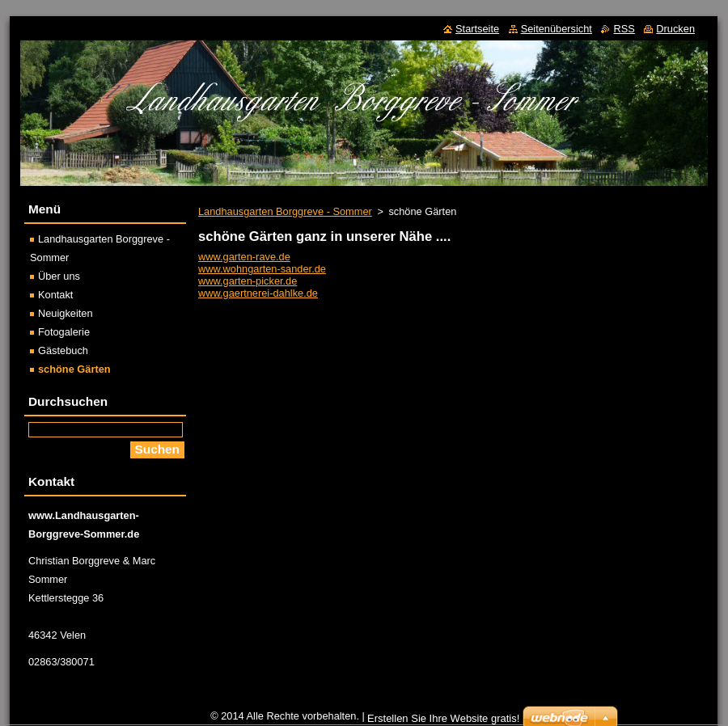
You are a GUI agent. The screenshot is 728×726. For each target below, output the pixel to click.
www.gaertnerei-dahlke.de (258, 293)
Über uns (59, 276)
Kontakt (55, 295)
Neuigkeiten (66, 313)
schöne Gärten (74, 369)
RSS (624, 29)
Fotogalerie (64, 332)
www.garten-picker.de (248, 281)
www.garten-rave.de (244, 257)
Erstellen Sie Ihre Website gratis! (443, 718)
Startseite (477, 29)
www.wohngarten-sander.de (262, 269)
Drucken (675, 29)
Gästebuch (63, 350)
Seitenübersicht (557, 29)
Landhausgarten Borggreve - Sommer (285, 211)
